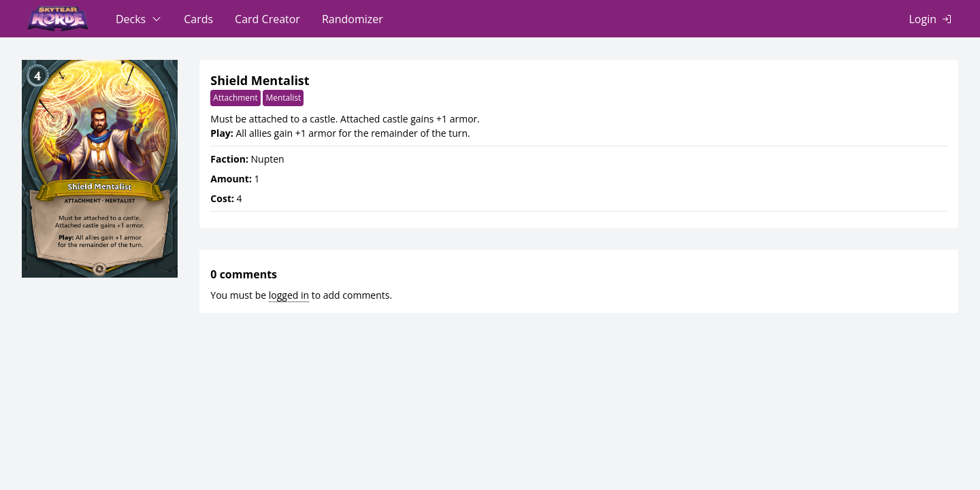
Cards (198, 19)
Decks (131, 19)
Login (922, 19)
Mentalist (283, 98)
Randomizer (353, 19)
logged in (289, 295)
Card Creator (267, 19)
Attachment (235, 98)
